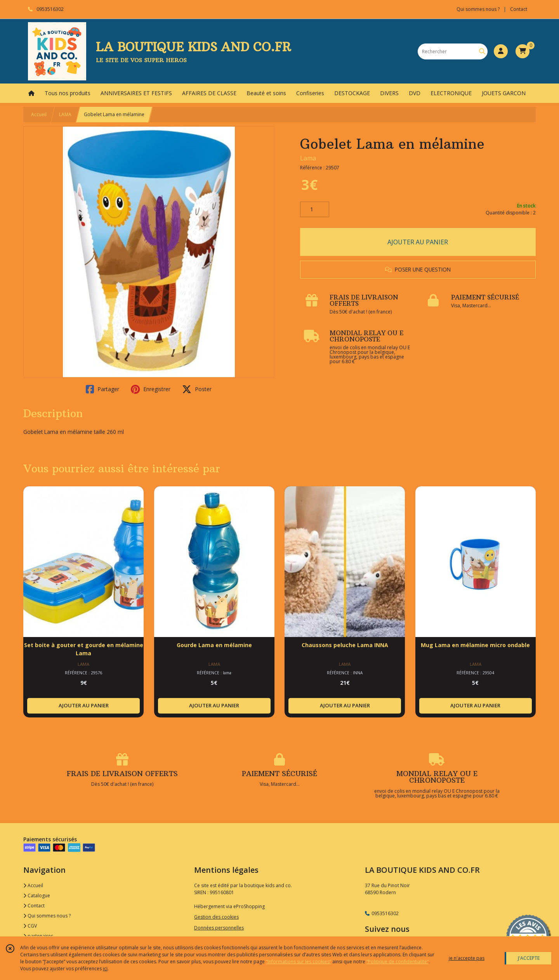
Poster (197, 389)
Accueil (39, 114)
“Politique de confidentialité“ (398, 962)
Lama (308, 158)
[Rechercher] (482, 51)
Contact (519, 9)
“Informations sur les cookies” (299, 962)
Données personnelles (219, 928)
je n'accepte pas (467, 958)
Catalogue (37, 896)
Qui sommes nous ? (47, 916)
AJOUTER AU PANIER (418, 242)
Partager (102, 389)
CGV (30, 926)
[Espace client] (501, 51)
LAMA (65, 114)
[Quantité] (315, 209)
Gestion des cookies (216, 917)
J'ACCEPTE (529, 958)
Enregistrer (151, 389)
